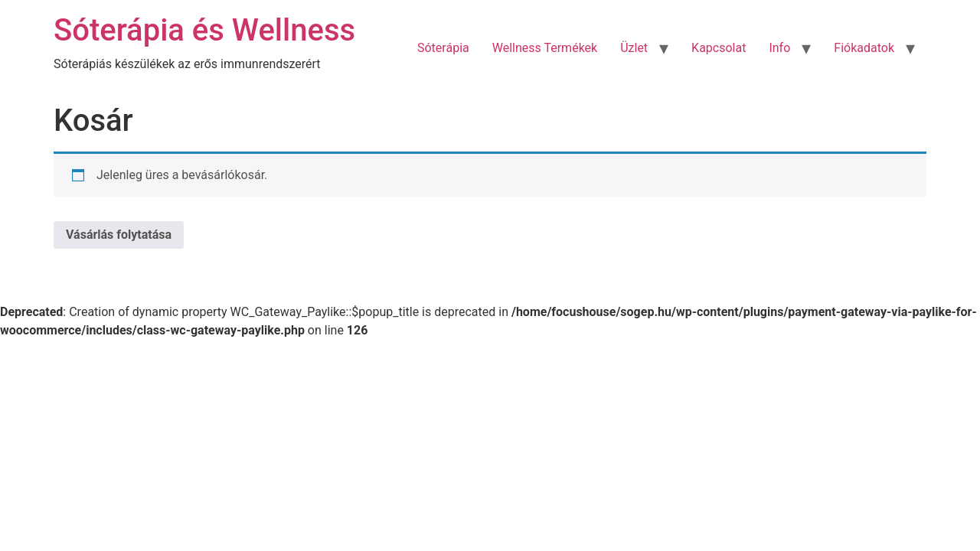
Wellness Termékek (545, 48)
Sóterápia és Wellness (204, 30)
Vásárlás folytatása (119, 235)
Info (779, 48)
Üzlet (634, 48)
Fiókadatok (864, 48)
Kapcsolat (719, 48)
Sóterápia (443, 48)
